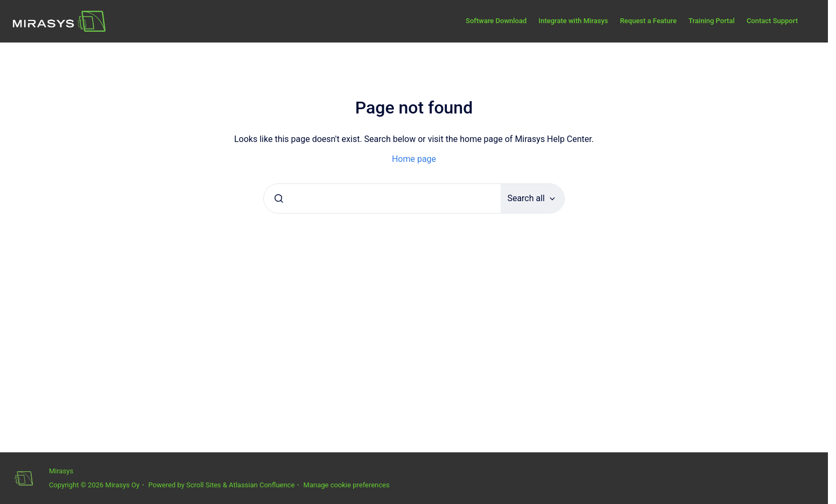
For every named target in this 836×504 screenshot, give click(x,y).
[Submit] (279, 198)
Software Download (496, 21)
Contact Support (772, 21)
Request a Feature (648, 21)
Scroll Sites (204, 485)
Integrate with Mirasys (573, 21)
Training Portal (712, 21)
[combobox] (382, 198)
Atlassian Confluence (262, 485)
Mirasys (61, 471)
